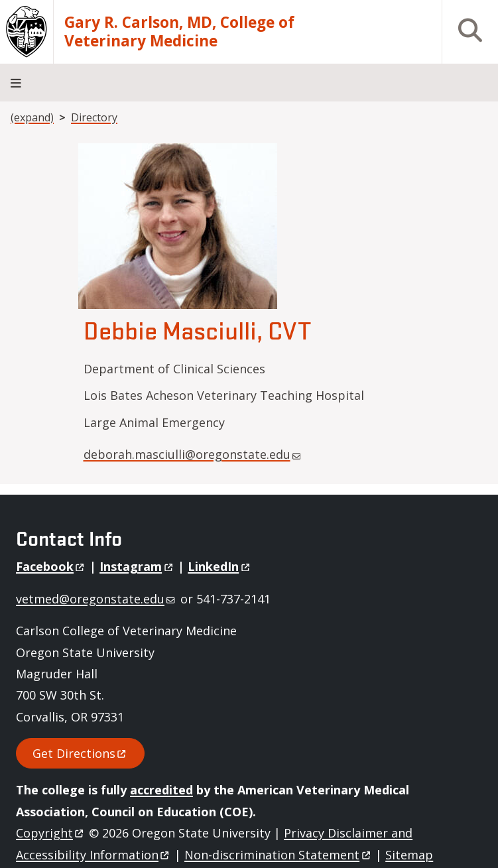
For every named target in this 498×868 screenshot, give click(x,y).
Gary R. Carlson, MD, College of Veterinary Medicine (179, 32)
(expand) (32, 117)
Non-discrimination (278, 855)
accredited (161, 790)
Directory (94, 117)
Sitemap (409, 855)
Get (80, 753)
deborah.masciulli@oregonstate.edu (192, 454)
